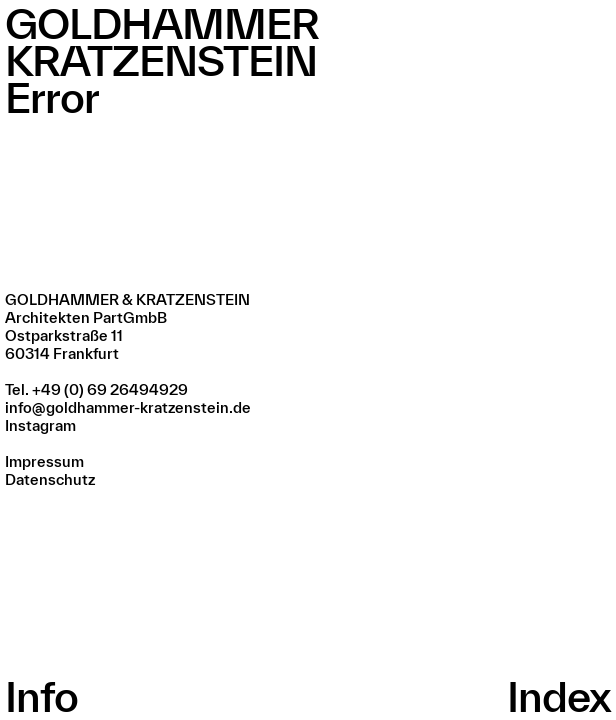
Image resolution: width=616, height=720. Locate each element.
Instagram (40, 425)
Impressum (44, 461)
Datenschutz (50, 479)
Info (41, 696)
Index (559, 696)
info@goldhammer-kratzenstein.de (128, 407)
